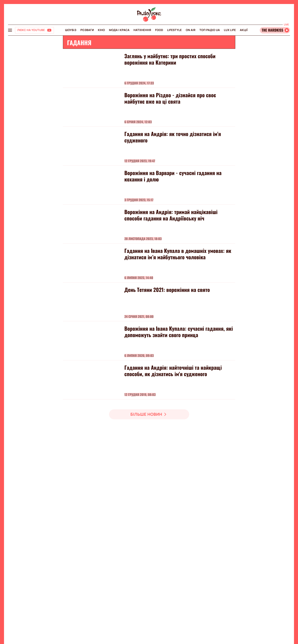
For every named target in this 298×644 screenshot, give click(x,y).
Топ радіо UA (210, 30)
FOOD (159, 30)
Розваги (87, 30)
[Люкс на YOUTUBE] (34, 30)
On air (191, 30)
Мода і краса (119, 30)
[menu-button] (10, 30)
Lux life (230, 30)
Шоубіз (71, 30)
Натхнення (142, 30)
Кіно (102, 30)
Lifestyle (174, 30)
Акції (244, 30)
